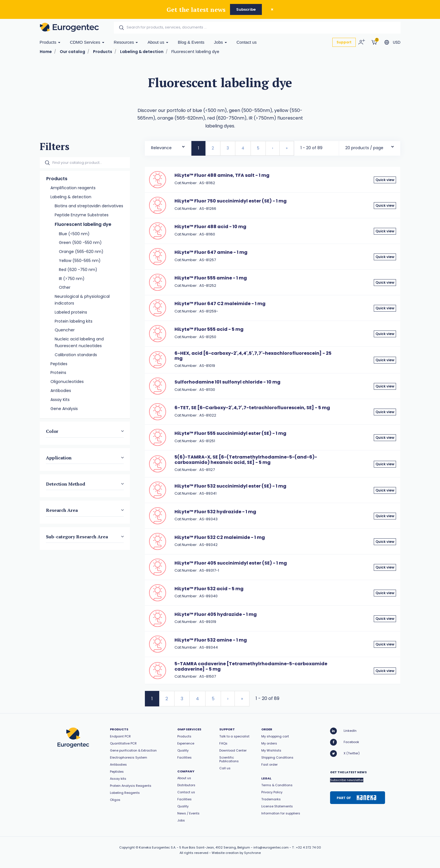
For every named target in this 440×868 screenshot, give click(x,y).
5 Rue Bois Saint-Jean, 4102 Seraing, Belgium (215, 847)
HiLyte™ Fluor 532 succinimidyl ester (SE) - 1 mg (230, 486)
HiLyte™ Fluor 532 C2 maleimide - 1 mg (220, 537)
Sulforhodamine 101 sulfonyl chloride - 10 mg (227, 382)
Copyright (127, 847)
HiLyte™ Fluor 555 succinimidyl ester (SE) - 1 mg (230, 433)
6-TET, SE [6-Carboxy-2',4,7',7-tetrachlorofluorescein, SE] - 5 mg (252, 408)
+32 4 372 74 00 (309, 847)
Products (50, 42)
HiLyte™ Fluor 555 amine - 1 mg (211, 278)
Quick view (385, 180)
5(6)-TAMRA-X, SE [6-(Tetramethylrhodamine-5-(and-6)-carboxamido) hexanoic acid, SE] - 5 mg (246, 460)
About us (158, 42)
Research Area (62, 510)
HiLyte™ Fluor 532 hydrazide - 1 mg (215, 512)
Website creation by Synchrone (236, 853)
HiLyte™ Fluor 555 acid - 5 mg (209, 329)
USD (397, 42)
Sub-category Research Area (77, 537)
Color (52, 431)
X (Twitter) (345, 754)
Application (59, 458)
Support (344, 42)
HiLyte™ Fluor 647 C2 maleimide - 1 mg (220, 304)
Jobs (220, 42)
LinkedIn (343, 731)
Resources (126, 42)
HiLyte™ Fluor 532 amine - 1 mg (211, 640)
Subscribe (246, 9)
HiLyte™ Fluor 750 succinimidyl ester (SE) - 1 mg (231, 201)
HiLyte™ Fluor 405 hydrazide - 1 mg (216, 614)
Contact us (247, 42)
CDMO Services (87, 42)
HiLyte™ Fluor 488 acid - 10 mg (210, 227)
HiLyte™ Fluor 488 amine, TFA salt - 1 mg (222, 175)
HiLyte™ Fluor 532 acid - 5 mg (209, 589)
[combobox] (168, 146)
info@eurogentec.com (271, 847)
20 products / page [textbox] (364, 148)
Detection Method (66, 484)
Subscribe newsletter (347, 780)
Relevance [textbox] (161, 148)
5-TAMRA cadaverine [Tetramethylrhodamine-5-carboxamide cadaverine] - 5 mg (251, 666)
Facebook (345, 742)
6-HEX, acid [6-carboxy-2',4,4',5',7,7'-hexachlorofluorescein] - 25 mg (253, 356)
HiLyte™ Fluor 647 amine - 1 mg (211, 252)
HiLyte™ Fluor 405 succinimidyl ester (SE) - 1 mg (231, 563)
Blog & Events (191, 42)
